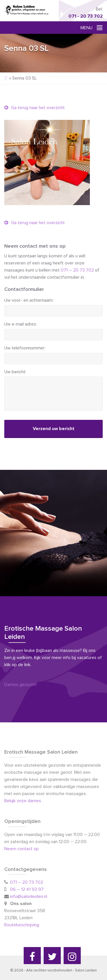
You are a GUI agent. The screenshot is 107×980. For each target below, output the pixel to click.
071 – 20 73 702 (77, 270)
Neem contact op (22, 849)
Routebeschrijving (22, 925)
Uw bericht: (15, 372)
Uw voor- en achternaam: (29, 300)
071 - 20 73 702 (86, 16)
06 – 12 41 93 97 (27, 889)
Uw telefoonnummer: (25, 348)
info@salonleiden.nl (29, 896)
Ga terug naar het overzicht (35, 108)
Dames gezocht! (20, 685)
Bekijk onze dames (23, 801)
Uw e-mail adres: (21, 324)
